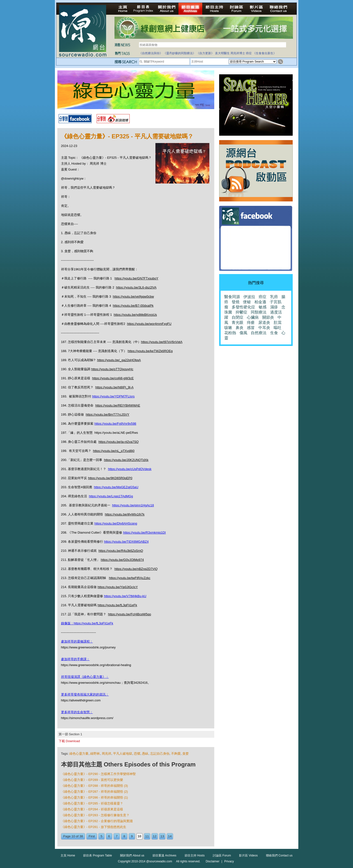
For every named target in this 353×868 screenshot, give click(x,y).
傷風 (243, 333)
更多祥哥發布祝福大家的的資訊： (85, 694)
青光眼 (238, 322)
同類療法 (259, 312)
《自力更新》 (205, 53)
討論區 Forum (222, 855)
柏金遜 (260, 302)
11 (147, 836)
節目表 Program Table (97, 855)
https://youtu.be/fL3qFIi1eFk (94, 623)
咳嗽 (228, 328)
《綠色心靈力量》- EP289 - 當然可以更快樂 (92, 780)
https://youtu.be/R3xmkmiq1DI (144, 533)
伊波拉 (249, 297)
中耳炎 (264, 328)
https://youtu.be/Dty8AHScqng (116, 523)
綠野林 (95, 754)
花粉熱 (230, 333)
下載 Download (69, 741)
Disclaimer (213, 861)
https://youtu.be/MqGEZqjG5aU (116, 487)
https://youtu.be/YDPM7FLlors (113, 396)
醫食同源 (232, 297)
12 (155, 836)
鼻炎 (240, 328)
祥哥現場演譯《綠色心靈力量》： (85, 677)
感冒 (251, 328)
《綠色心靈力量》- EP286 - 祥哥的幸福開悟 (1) (95, 797)
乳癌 (274, 297)
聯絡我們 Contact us (279, 855)
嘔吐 (277, 328)
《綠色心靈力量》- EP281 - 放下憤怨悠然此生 (94, 827)
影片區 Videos (248, 855)
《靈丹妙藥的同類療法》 (179, 53)
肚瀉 (277, 322)
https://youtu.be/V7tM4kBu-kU (125, 596)
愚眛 (145, 754)
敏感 (263, 307)
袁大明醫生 (222, 53)
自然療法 (259, 333)
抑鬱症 (241, 312)
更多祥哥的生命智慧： (77, 712)
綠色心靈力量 (79, 754)
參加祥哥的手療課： (75, 659)
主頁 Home (68, 855)
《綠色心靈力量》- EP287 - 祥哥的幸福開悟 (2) (95, 792)
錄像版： (67, 623)
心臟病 (253, 317)
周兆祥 (107, 754)
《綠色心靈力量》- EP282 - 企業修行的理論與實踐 (97, 821)
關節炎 (268, 317)
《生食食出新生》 (265, 53)
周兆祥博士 (238, 53)
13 (162, 836)
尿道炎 (264, 322)
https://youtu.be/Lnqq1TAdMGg (111, 496)
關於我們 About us (132, 855)
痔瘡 (251, 322)
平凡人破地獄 (123, 754)
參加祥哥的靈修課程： (77, 641)
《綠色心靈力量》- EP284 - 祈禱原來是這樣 (92, 809)
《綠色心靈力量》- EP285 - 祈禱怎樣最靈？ (92, 803)
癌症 (249, 53)
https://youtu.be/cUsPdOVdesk (130, 469)
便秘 (247, 302)
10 (139, 836)
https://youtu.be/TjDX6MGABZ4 (126, 542)
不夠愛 (176, 754)
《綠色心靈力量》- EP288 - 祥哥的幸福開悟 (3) (95, 786)
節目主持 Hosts (195, 855)
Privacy (229, 861)
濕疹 (274, 307)
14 (170, 836)
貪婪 (186, 754)
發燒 (236, 302)
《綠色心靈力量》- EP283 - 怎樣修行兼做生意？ (95, 815)
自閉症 (238, 317)
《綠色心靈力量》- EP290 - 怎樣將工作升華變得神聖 (99, 774)
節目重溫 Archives (164, 855)
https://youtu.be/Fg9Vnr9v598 (115, 424)
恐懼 (137, 754)
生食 (274, 333)
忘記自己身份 (160, 754)
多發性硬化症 (243, 307)
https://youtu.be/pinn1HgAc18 (133, 505)
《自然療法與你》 (151, 53)
